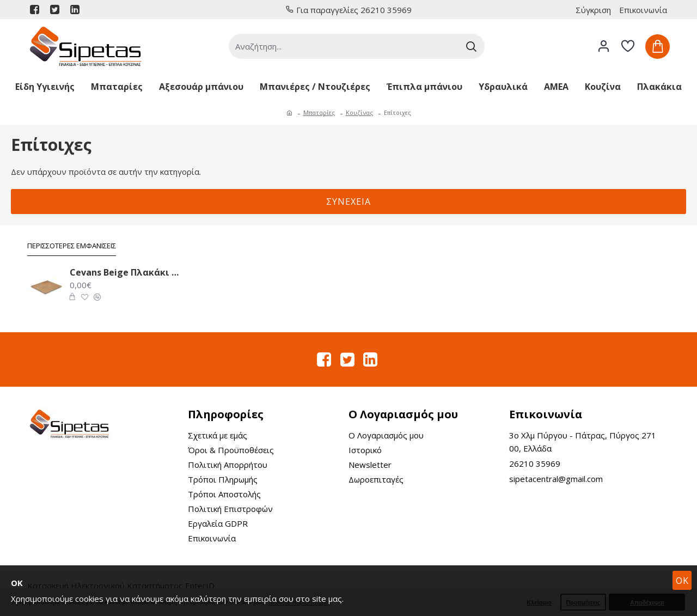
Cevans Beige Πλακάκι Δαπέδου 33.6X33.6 (125, 273)
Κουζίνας (359, 112)
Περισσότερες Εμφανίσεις (72, 246)
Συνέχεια (348, 202)
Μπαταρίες (319, 112)
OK (682, 581)
